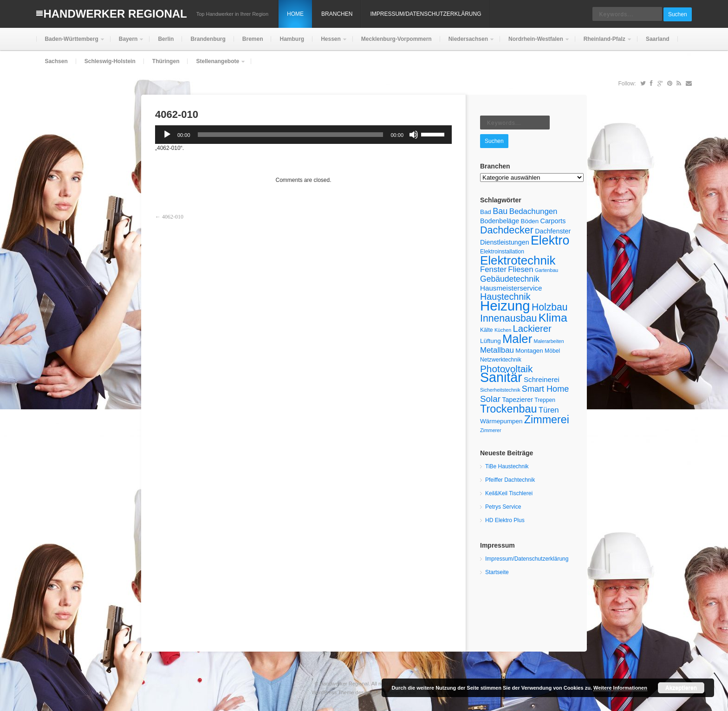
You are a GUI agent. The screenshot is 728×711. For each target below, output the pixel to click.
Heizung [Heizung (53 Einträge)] (505, 306)
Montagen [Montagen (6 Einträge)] (529, 351)
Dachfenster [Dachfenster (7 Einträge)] (553, 231)
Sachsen (56, 61)
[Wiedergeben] (167, 135)
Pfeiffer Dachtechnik (510, 480)
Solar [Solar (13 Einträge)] (490, 399)
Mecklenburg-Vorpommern (396, 39)
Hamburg (292, 39)
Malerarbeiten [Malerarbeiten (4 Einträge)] (549, 341)
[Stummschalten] (414, 135)
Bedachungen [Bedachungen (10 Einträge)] (533, 211)
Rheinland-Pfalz (604, 43)
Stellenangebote (217, 65)
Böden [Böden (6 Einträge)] (530, 221)
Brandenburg (208, 39)
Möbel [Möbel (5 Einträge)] (552, 351)
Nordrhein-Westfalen (535, 43)
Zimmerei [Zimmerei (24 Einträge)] (547, 420)
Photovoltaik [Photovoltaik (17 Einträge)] (506, 369)
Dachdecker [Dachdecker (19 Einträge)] (507, 230)
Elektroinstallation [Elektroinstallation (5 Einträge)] (502, 252)
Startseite (497, 572)
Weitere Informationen (620, 688)
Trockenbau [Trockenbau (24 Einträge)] (508, 409)
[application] (303, 135)
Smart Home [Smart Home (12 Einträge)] (545, 389)
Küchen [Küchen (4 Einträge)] (503, 330)
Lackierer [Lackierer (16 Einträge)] (532, 329)
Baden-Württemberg (70, 43)
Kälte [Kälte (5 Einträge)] (487, 330)
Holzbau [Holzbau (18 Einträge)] (550, 307)
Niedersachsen (467, 43)
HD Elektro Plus (505, 520)
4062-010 (173, 217)
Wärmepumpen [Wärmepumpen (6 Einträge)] (501, 421)
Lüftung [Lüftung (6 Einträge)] (491, 341)
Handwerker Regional (115, 14)
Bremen (253, 39)
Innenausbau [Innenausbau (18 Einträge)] (508, 318)
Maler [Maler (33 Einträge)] (517, 339)
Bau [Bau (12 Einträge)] (500, 211)
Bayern (127, 43)
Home (295, 14)
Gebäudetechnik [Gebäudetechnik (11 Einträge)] (510, 279)
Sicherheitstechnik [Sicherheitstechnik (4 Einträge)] (500, 390)
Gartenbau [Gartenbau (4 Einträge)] (546, 270)
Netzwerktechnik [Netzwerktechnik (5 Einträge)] (501, 360)
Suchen (678, 14)
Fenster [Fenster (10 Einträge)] (493, 269)
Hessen (330, 43)
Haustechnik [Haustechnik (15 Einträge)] (505, 297)
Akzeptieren (681, 688)
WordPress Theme (333, 692)
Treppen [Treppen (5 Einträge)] (545, 400)
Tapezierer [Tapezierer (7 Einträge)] (517, 400)
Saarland (658, 39)
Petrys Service (503, 507)
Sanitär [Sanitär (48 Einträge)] (501, 377)
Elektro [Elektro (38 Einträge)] (550, 240)
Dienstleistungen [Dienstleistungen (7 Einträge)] (505, 242)
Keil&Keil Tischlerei (509, 493)
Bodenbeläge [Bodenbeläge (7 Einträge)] (500, 221)
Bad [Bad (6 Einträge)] (486, 212)
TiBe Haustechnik (507, 466)
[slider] (291, 135)
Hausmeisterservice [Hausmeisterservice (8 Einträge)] (511, 288)
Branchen (337, 14)
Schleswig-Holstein (110, 61)
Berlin (166, 39)
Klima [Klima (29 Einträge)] (553, 318)
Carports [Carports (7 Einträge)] (553, 221)
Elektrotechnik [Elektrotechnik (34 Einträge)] (518, 260)
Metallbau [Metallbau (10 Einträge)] (497, 350)
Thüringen (166, 61)
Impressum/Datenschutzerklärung (426, 14)
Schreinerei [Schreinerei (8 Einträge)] (542, 379)
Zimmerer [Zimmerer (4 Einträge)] (491, 430)
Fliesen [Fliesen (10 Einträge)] (520, 269)
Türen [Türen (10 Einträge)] (549, 410)
